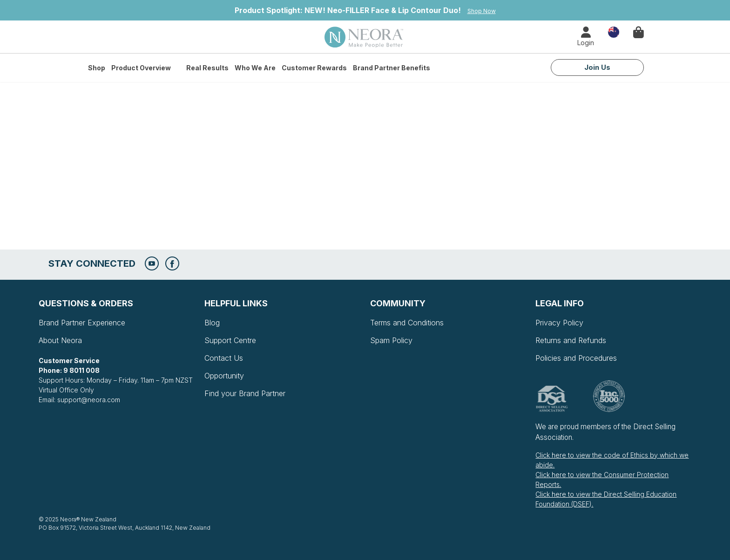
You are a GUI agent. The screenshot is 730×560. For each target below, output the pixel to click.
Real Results (207, 68)
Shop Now (482, 11)
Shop (97, 68)
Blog (212, 323)
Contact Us (224, 358)
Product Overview (141, 68)
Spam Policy (391, 340)
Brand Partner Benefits (392, 68)
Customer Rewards (314, 68)
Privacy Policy (559, 323)
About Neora (60, 340)
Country (614, 31)
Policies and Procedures (576, 358)
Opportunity (224, 376)
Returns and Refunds (571, 340)
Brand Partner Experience (82, 323)
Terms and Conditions (407, 323)
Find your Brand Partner (245, 393)
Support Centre (230, 340)
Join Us (597, 67)
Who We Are (255, 68)
